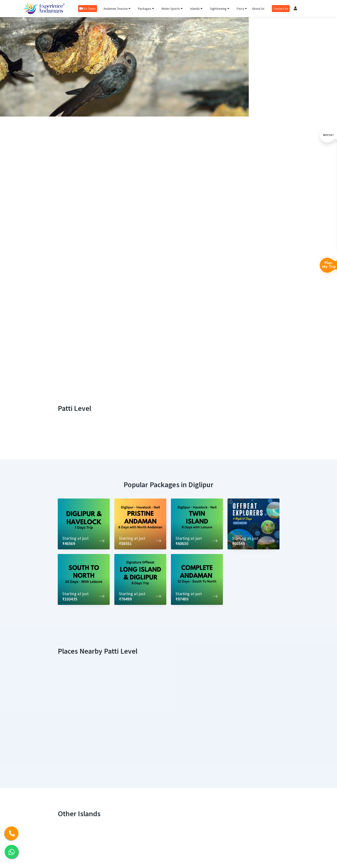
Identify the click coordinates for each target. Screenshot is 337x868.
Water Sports (172, 9)
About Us (258, 9)
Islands (196, 9)
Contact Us (281, 9)
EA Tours (88, 9)
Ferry (242, 9)
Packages (146, 9)
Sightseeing (220, 9)
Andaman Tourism (117, 9)
